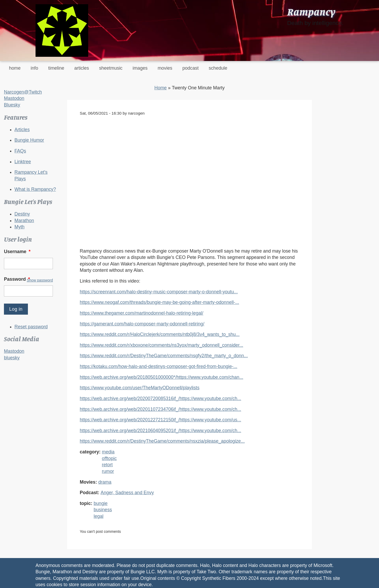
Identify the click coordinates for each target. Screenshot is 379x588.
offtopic (109, 458)
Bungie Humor (29, 140)
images (140, 68)
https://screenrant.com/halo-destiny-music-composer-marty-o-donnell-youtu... (159, 292)
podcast (191, 68)
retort (107, 465)
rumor (108, 471)
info (34, 68)
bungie (101, 503)
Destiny (22, 214)
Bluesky (12, 105)
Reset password (31, 327)
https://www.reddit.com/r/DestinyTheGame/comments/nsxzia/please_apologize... (162, 441)
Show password (40, 280)
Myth (19, 227)
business (103, 510)
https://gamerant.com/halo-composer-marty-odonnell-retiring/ (142, 324)
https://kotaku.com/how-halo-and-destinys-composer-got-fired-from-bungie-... (158, 366)
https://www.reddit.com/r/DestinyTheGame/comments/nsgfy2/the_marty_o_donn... (164, 356)
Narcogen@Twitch (23, 92)
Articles (22, 130)
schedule (218, 68)
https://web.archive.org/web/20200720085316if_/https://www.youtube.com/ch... (160, 398)
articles (82, 68)
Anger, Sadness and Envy (127, 493)
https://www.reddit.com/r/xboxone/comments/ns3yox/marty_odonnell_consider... (161, 345)
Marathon (24, 221)
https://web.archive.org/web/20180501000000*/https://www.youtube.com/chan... (161, 377)
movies (165, 68)
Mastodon (14, 98)
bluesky (12, 358)
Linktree (23, 162)
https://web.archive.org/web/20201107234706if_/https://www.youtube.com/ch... (160, 409)
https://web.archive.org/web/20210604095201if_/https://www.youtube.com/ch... (160, 431)
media (108, 452)
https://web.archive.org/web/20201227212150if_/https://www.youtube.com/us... (160, 420)
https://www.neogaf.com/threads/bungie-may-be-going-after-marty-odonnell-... (159, 302)
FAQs (20, 151)
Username (18, 252)
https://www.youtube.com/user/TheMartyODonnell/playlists (140, 388)
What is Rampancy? (35, 189)
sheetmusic (111, 68)
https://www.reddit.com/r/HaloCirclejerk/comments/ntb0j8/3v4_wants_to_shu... (160, 334)
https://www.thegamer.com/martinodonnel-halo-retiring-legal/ (141, 313)
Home (160, 88)
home (15, 68)
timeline (56, 68)
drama (105, 482)
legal (99, 516)
